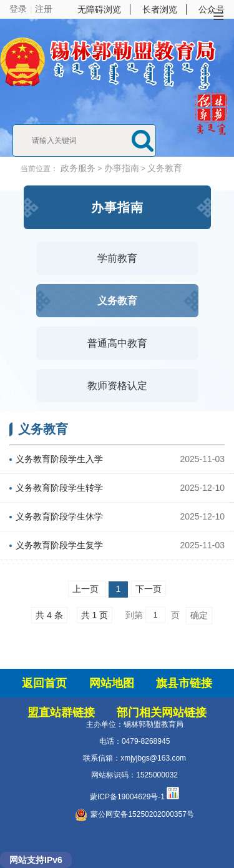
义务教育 (165, 168)
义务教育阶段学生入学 (59, 459)
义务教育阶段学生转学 (59, 488)
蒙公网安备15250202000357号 (134, 814)
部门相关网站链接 (162, 713)
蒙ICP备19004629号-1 (127, 797)
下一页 (149, 589)
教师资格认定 (117, 386)
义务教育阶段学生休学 (59, 516)
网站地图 (112, 683)
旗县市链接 (184, 683)
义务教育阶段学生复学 (59, 545)
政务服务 (78, 168)
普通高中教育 (117, 343)
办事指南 (122, 168)
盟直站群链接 (61, 713)
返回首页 (44, 683)
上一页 (87, 589)
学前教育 (117, 258)
